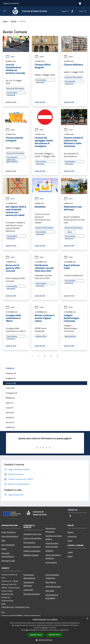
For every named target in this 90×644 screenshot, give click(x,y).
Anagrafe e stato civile (32, 534)
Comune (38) (11, 383)
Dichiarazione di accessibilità (52, 596)
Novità (14, 21)
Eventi (70, 556)
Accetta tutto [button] (36, 635)
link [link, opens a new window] (68, 630)
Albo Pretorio (51, 582)
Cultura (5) (10, 388)
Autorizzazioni (51, 562)
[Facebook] (71, 11)
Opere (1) (9, 403)
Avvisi (10, 57)
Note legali (50, 591)
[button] (45, 640)
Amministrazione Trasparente (52, 576)
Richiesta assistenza (32, 594)
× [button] (87, 619)
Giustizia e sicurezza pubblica (54, 537)
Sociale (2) (10, 417)
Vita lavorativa (29, 542)
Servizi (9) (10, 413)
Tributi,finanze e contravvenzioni (52, 545)
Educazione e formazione (51, 530)
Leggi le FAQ (28, 590)
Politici (4, 549)
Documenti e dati (8, 561)
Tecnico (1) (10, 422)
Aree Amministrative (10, 536)
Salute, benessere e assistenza (53, 557)
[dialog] (45, 630)
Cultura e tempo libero (32, 538)
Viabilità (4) (10, 427)
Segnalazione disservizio (29, 584)
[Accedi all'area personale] (80, 3)
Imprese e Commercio (32, 547)
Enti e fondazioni (8, 545)
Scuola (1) (10, 408)
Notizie (70, 532)
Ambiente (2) (11, 373)
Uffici (3, 541)
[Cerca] (85, 11)
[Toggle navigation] (5, 11)
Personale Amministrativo (8, 555)
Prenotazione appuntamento (29, 576)
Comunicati (72, 536)
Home (5, 21)
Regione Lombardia (11, 3)
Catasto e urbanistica (32, 551)
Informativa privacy (53, 586)
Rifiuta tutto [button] (54, 635)
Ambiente (49, 551)
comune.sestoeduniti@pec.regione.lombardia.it (21, 616)
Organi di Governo (9, 532)
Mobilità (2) (10, 398)
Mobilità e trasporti (31, 555)
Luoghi (70, 552)
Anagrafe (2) (11, 378)
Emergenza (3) (11, 393)
